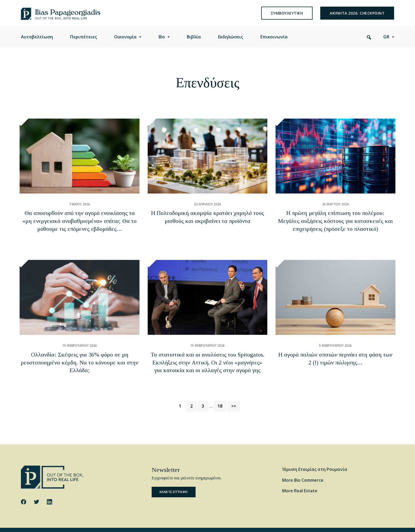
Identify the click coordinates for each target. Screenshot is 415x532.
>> (234, 394)
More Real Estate (300, 479)
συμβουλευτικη (287, 17)
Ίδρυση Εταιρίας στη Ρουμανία (315, 457)
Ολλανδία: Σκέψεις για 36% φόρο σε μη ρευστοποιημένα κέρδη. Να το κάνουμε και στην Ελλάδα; (80, 358)
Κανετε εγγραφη (174, 480)
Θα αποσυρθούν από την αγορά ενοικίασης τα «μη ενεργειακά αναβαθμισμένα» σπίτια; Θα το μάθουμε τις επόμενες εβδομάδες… (80, 227)
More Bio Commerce (303, 468)
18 (222, 393)
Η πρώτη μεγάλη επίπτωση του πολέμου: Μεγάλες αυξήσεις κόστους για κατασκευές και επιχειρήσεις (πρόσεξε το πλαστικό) (335, 227)
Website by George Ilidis (375, 524)
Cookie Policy (83, 524)
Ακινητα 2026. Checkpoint (357, 17)
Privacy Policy (108, 524)
